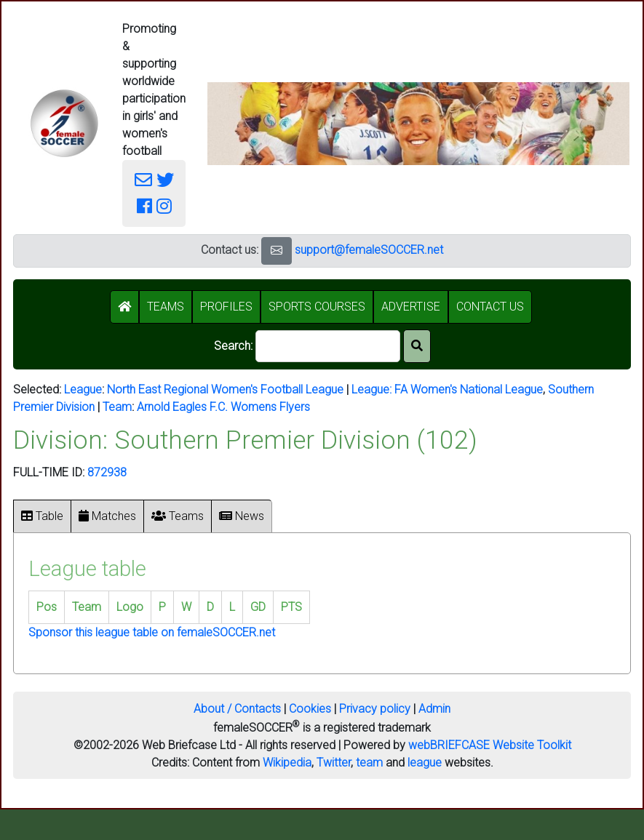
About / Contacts (237, 709)
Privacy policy (375, 709)
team (369, 763)
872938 (107, 472)
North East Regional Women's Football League (225, 389)
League (83, 389)
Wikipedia (287, 763)
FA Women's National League (469, 389)
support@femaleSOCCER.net (369, 250)
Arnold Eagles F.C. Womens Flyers (223, 407)
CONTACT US (490, 307)
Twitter (334, 763)
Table (42, 516)
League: (373, 389)
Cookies (310, 709)
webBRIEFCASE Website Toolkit (490, 745)
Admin (434, 709)
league (425, 763)
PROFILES (226, 307)
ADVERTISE (411, 307)
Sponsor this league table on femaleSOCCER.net (152, 632)
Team (117, 407)
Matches (107, 516)
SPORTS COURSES (317, 307)
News (242, 516)
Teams (178, 516)
